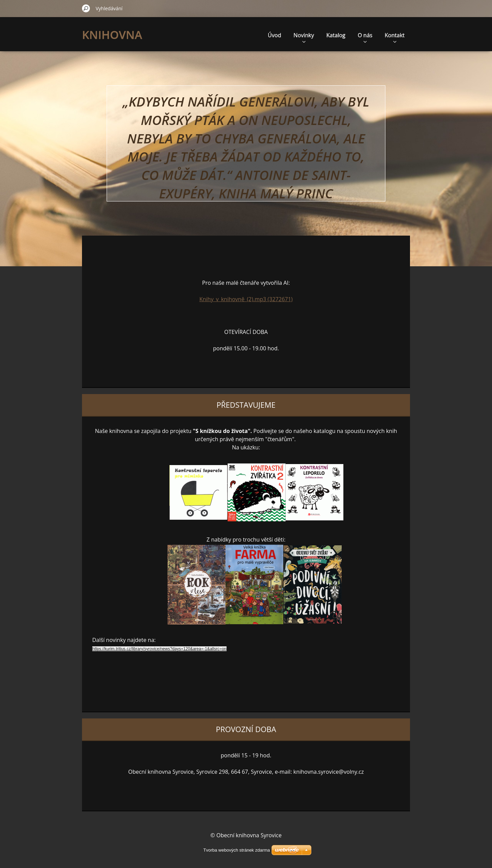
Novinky (304, 37)
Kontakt (395, 37)
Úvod (275, 35)
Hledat (86, 8)
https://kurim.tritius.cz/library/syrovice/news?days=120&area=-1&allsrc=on (159, 649)
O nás (365, 37)
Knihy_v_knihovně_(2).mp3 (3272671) (246, 299)
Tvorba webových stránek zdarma (237, 850)
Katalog (336, 35)
